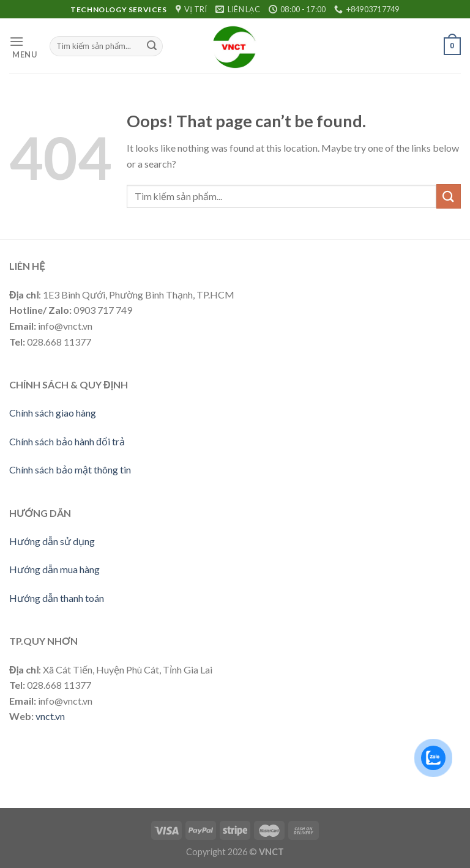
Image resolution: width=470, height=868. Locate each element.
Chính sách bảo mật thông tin (70, 469)
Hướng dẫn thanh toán (57, 598)
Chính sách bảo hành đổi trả (67, 441)
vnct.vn (50, 716)
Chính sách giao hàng (53, 413)
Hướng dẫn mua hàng (54, 569)
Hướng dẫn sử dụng (52, 541)
